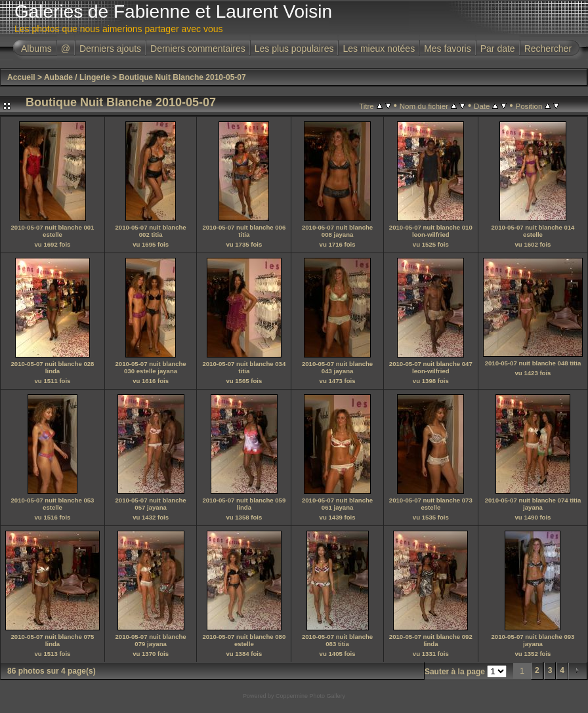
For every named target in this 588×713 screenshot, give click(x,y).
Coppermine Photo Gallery (310, 696)
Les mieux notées (379, 49)
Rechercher (548, 49)
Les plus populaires (294, 49)
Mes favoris (448, 49)
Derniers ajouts (110, 49)
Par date (498, 49)
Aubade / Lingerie (77, 77)
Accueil (21, 77)
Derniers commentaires (198, 49)
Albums (36, 49)
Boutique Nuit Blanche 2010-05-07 (182, 77)
